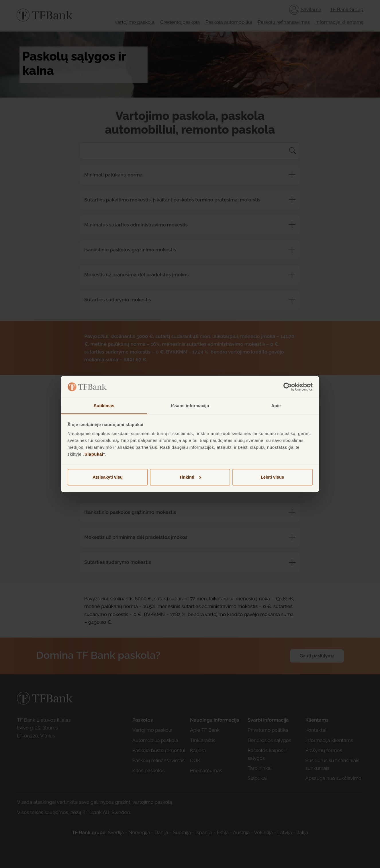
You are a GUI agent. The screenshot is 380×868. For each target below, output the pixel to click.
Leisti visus (273, 477)
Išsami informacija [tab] (190, 406)
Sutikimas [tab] (104, 406)
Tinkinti (190, 477)
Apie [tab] (276, 406)
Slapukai (94, 454)
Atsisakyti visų (108, 477)
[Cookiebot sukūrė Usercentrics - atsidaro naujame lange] (288, 387)
